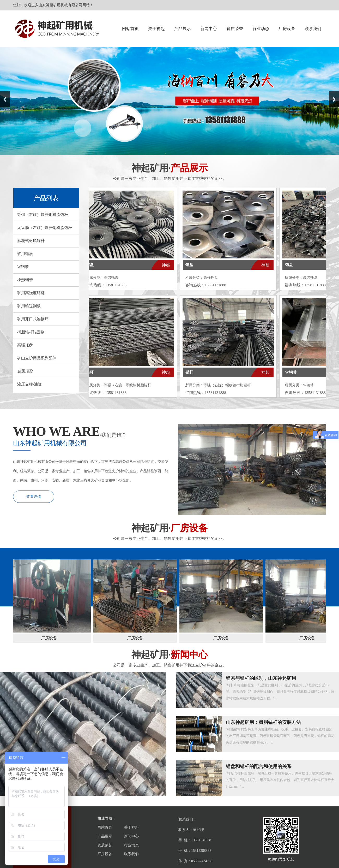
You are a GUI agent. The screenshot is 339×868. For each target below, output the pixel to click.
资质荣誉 (235, 29)
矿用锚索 (25, 254)
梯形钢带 (25, 280)
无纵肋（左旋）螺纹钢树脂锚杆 (45, 228)
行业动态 (261, 29)
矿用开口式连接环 (33, 319)
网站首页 (130, 29)
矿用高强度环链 (31, 293)
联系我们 (313, 29)
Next (334, 99)
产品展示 (183, 29)
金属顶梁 (25, 371)
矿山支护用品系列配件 (37, 358)
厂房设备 (287, 29)
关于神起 (156, 29)
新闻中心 (209, 29)
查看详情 (34, 497)
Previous (5, 99)
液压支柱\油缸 (29, 384)
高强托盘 (25, 345)
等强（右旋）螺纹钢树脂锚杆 (43, 215)
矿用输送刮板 (29, 306)
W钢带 (23, 267)
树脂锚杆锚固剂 (31, 332)
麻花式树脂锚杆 (31, 241)
